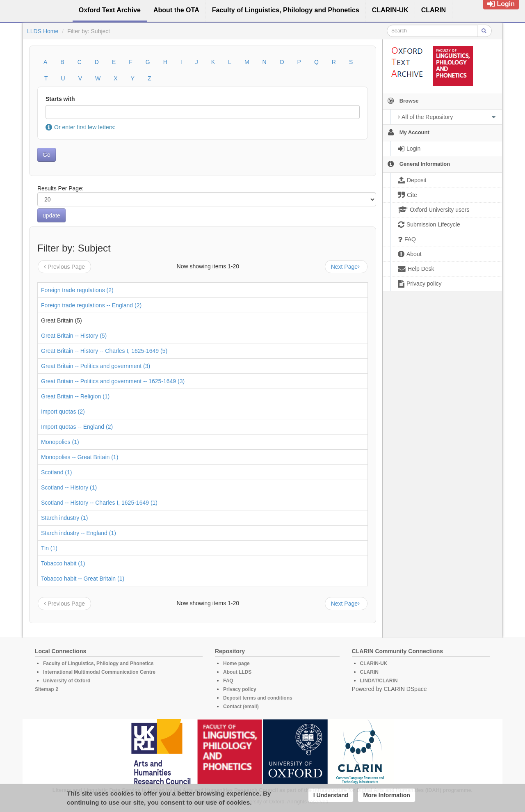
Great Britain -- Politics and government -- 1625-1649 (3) (113, 381)
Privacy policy (240, 689)
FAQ (228, 681)
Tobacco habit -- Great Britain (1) (83, 579)
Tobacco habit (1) (63, 563)
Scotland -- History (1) (69, 487)
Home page (236, 663)
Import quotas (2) (63, 412)
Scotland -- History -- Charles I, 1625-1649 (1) (99, 503)
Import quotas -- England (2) (77, 427)
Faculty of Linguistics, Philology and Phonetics (98, 663)
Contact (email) (241, 707)
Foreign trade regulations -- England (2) (91, 305)
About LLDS (237, 672)
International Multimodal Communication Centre (99, 672)
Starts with (60, 99)
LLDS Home (43, 31)
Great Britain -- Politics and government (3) (96, 366)
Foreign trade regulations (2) (77, 290)
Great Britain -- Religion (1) (75, 396)
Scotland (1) (56, 472)
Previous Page (64, 267)
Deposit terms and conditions (258, 698)
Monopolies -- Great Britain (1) (80, 457)
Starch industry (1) (64, 518)
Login (501, 4)
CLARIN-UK (374, 663)
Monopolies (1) (60, 442)
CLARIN (369, 672)
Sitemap (45, 689)
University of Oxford (67, 681)
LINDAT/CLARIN (379, 681)
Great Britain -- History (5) (74, 336)
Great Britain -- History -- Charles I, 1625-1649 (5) (104, 351)
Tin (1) (49, 548)
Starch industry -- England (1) (79, 533)
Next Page (346, 267)
